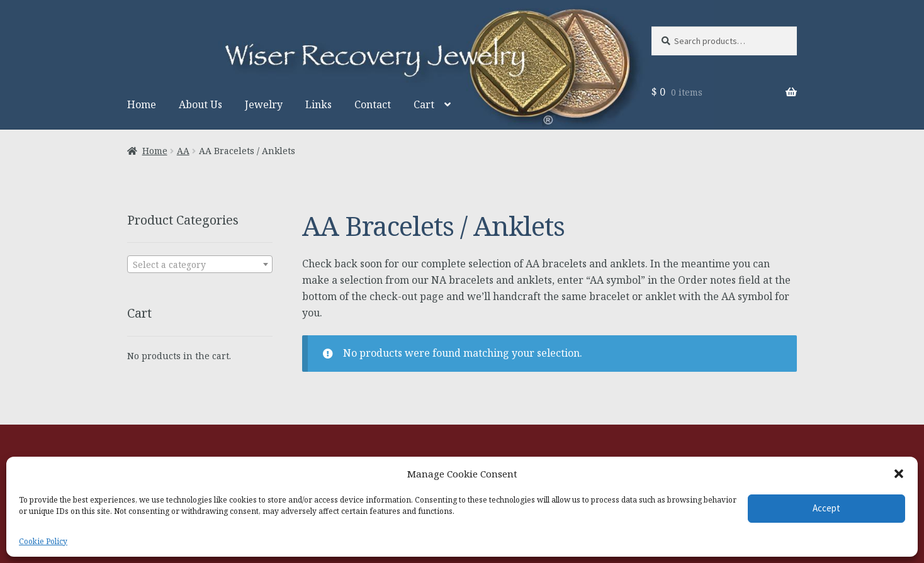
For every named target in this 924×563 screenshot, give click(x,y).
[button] (899, 474)
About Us (200, 104)
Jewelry (264, 104)
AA (183, 151)
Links (318, 104)
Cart (424, 104)
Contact (373, 104)
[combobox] (200, 264)
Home (142, 104)
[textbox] (200, 265)
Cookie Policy (43, 541)
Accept (826, 508)
